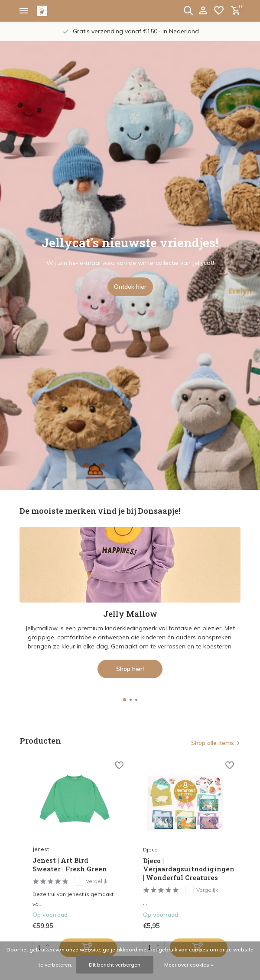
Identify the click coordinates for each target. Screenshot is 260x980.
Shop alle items (213, 743)
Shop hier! (130, 669)
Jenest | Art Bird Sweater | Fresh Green (70, 865)
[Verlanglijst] (219, 11)
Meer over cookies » (189, 965)
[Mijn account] (203, 11)
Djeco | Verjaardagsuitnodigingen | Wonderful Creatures (185, 869)
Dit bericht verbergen (115, 965)
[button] (125, 483)
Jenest (41, 849)
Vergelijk (91, 881)
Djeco (150, 849)
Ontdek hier (130, 287)
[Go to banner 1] (130, 602)
